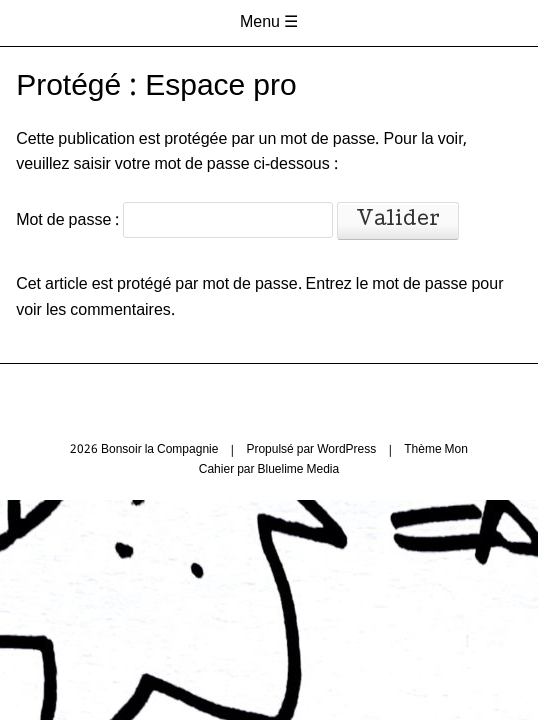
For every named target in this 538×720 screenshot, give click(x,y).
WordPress (346, 450)
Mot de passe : (174, 220)
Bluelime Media (298, 470)
